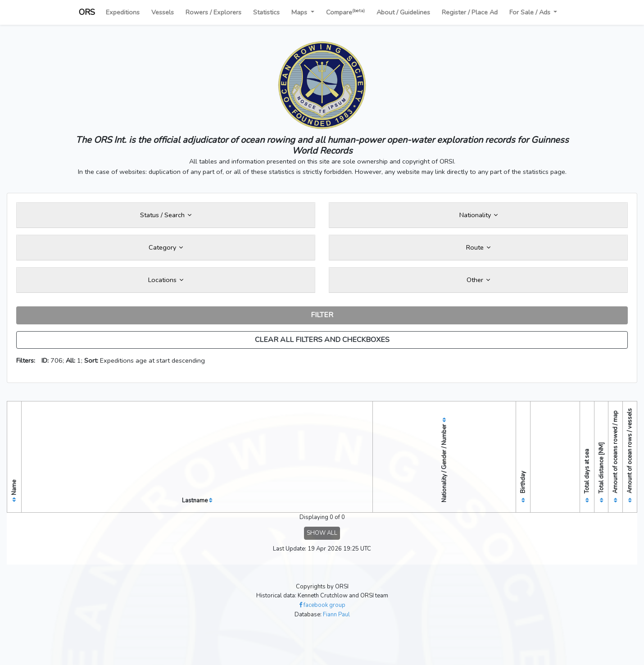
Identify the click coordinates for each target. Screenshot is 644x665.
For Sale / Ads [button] (531, 12)
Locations (166, 280)
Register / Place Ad (470, 12)
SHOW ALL (322, 533)
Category (166, 247)
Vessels (163, 12)
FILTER (322, 315)
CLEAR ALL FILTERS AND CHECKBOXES (322, 340)
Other (478, 280)
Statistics (266, 12)
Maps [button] (300, 12)
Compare (345, 12)
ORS (87, 12)
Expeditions (123, 12)
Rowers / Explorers (213, 12)
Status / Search (166, 215)
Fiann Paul (336, 615)
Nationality (478, 215)
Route (478, 247)
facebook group (322, 605)
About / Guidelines (403, 12)
